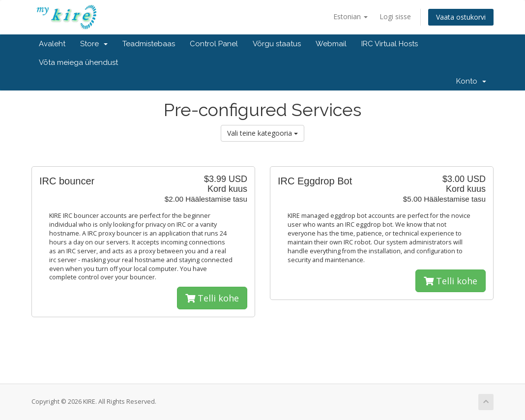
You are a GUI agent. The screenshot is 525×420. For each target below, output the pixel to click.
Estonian (350, 16)
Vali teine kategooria (262, 133)
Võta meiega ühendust (78, 62)
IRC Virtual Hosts (390, 44)
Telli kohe (212, 298)
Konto (471, 81)
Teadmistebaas (149, 44)
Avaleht (52, 44)
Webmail (331, 44)
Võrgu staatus (277, 44)
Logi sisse (395, 16)
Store (94, 44)
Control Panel (214, 44)
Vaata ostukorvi (461, 17)
